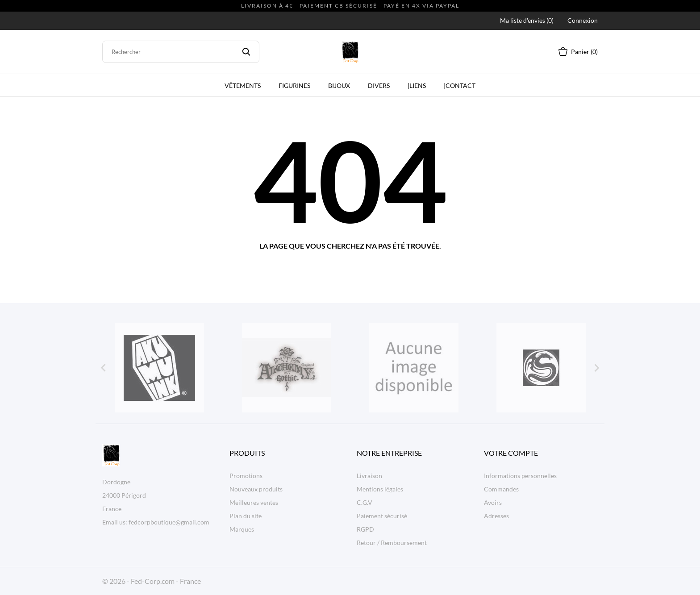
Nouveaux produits (256, 489)
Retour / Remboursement (392, 543)
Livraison (369, 476)
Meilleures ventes (254, 502)
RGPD (365, 529)
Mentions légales (380, 489)
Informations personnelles (520, 476)
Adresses (496, 516)
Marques (242, 529)
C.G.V (365, 502)
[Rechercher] (181, 52)
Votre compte (511, 453)
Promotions (246, 476)
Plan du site (246, 516)
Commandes (501, 489)
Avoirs (493, 502)
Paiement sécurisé (382, 516)
